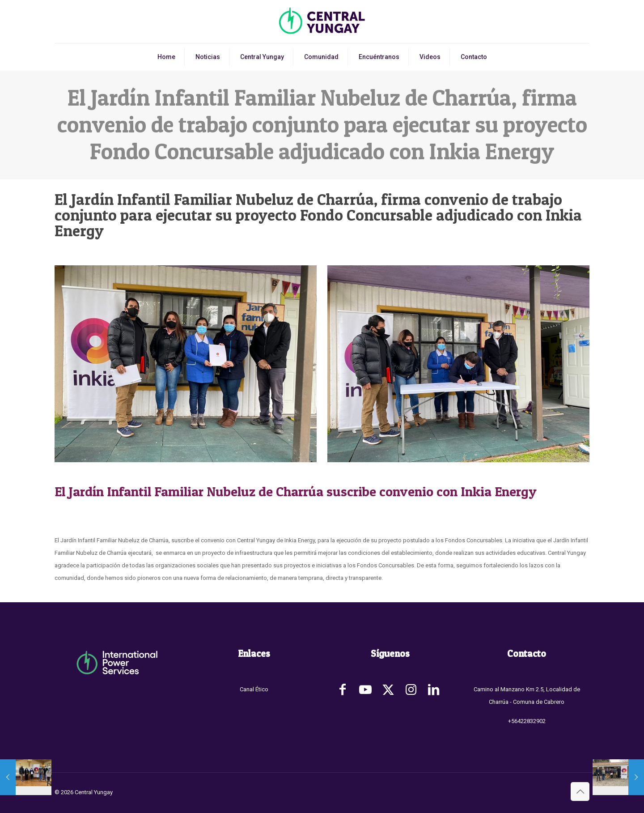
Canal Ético (254, 689)
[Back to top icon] (580, 792)
